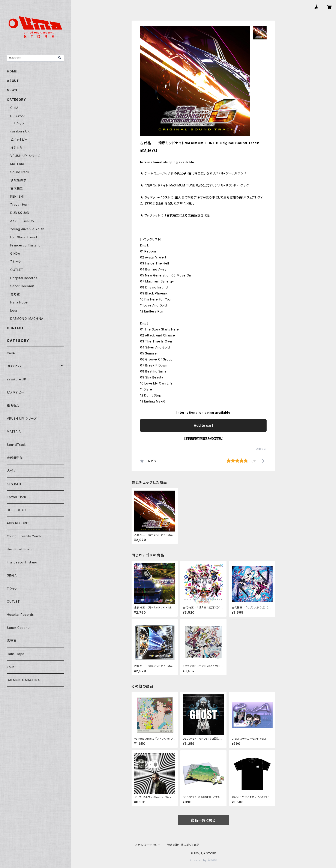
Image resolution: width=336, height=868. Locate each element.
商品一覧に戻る (203, 820)
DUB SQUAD (20, 213)
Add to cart (203, 425)
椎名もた (16, 148)
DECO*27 (18, 116)
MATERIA (17, 164)
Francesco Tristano (25, 245)
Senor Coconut (22, 286)
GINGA (15, 253)
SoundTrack (20, 172)
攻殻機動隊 (18, 180)
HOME (12, 71)
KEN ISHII (17, 196)
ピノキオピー (19, 139)
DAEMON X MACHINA (27, 319)
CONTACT (15, 328)
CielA (14, 108)
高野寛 (15, 294)
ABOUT (13, 81)
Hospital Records (24, 278)
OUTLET (17, 270)
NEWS (12, 90)
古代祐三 (17, 188)
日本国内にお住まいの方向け (203, 438)
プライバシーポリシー (148, 845)
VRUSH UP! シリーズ (25, 156)
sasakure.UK (20, 131)
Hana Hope (19, 302)
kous (14, 310)
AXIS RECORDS (22, 221)
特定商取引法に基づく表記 (183, 845)
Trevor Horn (20, 205)
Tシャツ (19, 123)
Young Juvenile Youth (27, 229)
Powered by (203, 860)
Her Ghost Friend (24, 237)
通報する (261, 449)
